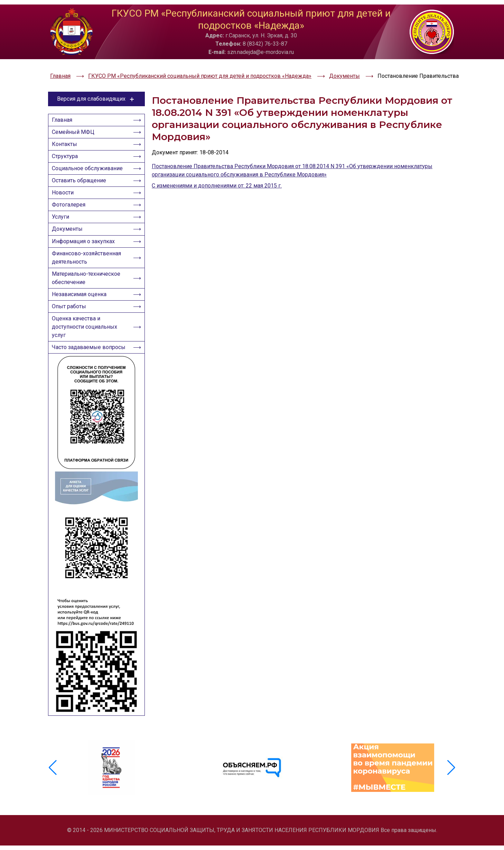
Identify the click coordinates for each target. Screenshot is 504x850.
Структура (67, 147)
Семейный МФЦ (75, 118)
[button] (451, 781)
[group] (111, 781)
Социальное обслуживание (89, 161)
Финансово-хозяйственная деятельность (88, 264)
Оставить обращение (81, 175)
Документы (69, 232)
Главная (64, 104)
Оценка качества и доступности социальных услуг (87, 342)
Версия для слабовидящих (97, 81)
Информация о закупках (85, 246)
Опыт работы (71, 319)
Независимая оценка (81, 305)
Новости (65, 189)
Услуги (63, 217)
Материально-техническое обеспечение (88, 287)
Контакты (67, 132)
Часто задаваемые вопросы (78, 368)
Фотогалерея (71, 203)
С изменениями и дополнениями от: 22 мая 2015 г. (217, 168)
